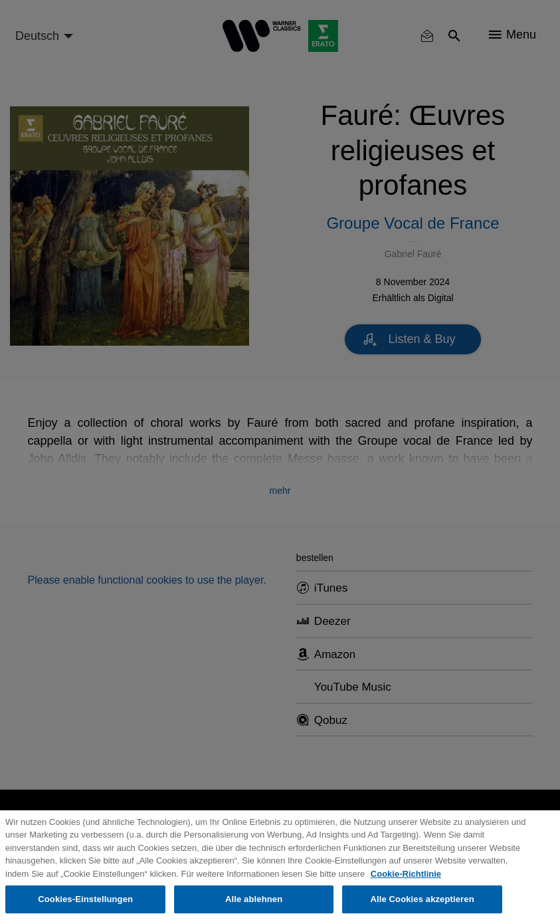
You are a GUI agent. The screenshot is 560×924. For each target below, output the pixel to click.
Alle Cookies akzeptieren (422, 899)
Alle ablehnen (254, 899)
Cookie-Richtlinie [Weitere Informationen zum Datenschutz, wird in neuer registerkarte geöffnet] (406, 874)
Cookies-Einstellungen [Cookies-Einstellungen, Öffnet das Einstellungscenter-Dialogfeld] (85, 899)
